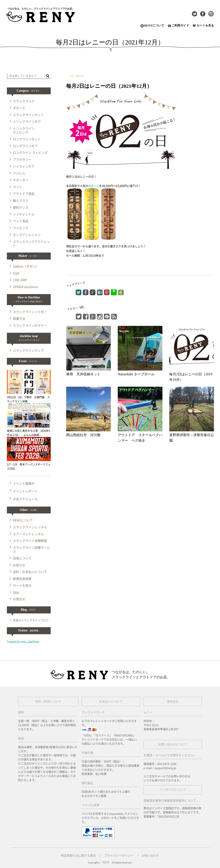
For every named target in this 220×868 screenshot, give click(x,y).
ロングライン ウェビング (30, 153)
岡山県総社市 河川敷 (83, 435)
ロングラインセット (27, 139)
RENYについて (154, 26)
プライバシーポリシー (119, 856)
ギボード (94, 186)
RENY (106, 862)
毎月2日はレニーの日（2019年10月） (191, 377)
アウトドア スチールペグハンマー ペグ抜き (140, 438)
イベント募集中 (24, 484)
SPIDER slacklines (25, 287)
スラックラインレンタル (30, 527)
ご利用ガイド (180, 26)
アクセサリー (22, 160)
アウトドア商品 (24, 194)
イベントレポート (25, 491)
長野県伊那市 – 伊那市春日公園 (192, 438)
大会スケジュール (25, 499)
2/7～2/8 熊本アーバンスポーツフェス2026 (29, 464)
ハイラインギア (24, 166)
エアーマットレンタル (28, 534)
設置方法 (19, 319)
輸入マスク (21, 201)
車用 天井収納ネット (83, 374)
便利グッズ (21, 208)
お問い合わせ (150, 856)
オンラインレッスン (27, 235)
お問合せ (19, 599)
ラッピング (21, 228)
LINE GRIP (20, 280)
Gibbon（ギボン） (26, 266)
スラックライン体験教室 (30, 541)
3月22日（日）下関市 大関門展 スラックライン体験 (29, 397)
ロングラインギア (25, 146)
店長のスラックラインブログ (31, 620)
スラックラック (24, 101)
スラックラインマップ (28, 351)
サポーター (21, 180)
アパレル (19, 173)
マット (18, 187)
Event (29, 361)
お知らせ (19, 565)
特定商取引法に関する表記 (78, 856)
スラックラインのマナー (30, 326)
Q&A (16, 592)
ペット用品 (21, 221)
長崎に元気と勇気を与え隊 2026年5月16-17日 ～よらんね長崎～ (29, 431)
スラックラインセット (28, 115)
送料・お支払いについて (30, 572)
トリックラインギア (27, 122)
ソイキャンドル (24, 214)
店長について (22, 558)
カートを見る (205, 26)
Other (29, 510)
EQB (16, 273)
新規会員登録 (22, 579)
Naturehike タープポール (136, 374)
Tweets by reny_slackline (23, 641)
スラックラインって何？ (30, 312)
